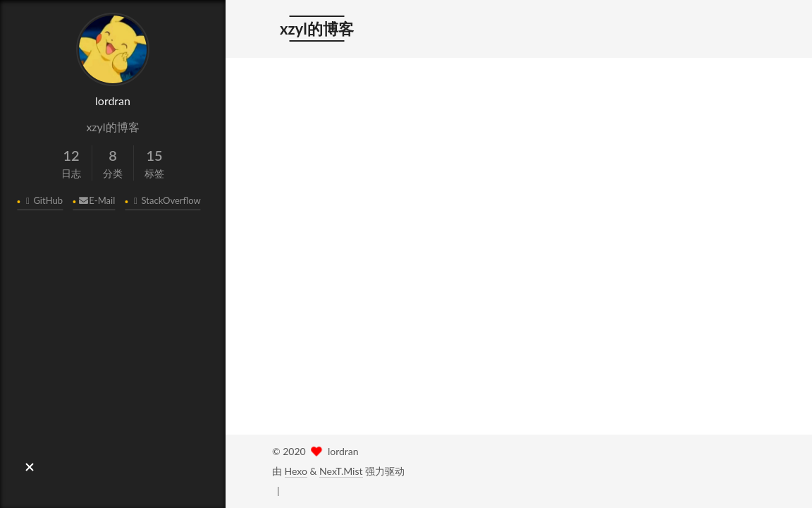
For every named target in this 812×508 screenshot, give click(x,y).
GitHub (42, 200)
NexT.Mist (341, 471)
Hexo (296, 471)
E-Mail (96, 200)
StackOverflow (165, 200)
